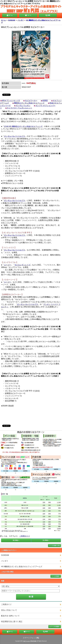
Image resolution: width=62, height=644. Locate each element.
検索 (48, 15)
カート (28, 15)
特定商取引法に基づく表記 (12, 622)
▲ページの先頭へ (55, 627)
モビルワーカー (31, 101)
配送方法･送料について (10, 616)
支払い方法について (9, 610)
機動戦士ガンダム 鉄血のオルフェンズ (29, 103)
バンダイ (21, 20)
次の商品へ (46, 540)
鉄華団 (45, 101)
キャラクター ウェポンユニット (19, 108)
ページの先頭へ (56, 576)
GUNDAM (12, 20)
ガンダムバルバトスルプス (15, 136)
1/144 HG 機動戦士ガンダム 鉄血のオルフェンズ (23, 126)
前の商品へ (16, 540)
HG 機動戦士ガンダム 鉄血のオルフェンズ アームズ (22, 567)
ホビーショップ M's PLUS (30, 641)
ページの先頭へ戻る (54, 546)
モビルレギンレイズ (22, 265)
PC (38, 638)
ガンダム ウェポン (23, 106)
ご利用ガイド (25, 536)
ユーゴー (7, 265)
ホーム (9, 15)
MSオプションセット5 (11, 101)
